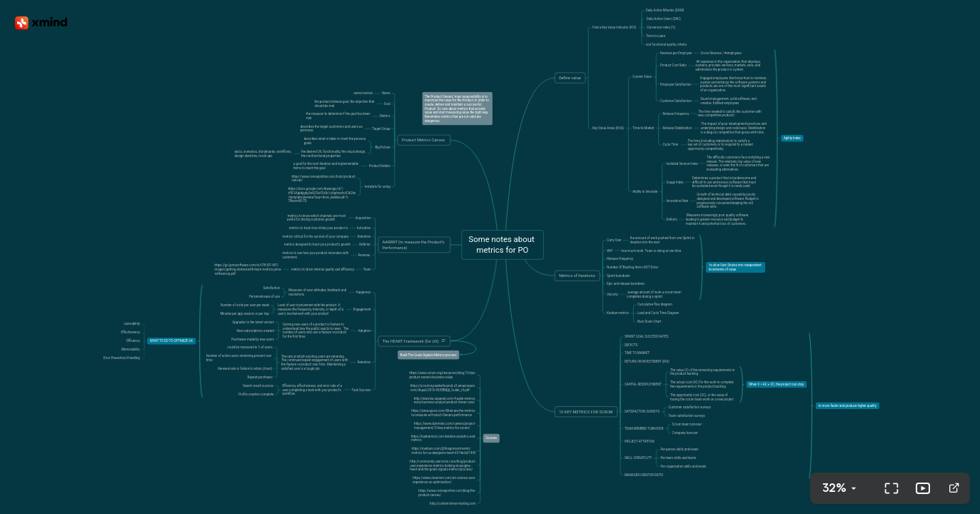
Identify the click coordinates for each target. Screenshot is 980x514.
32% (834, 488)
